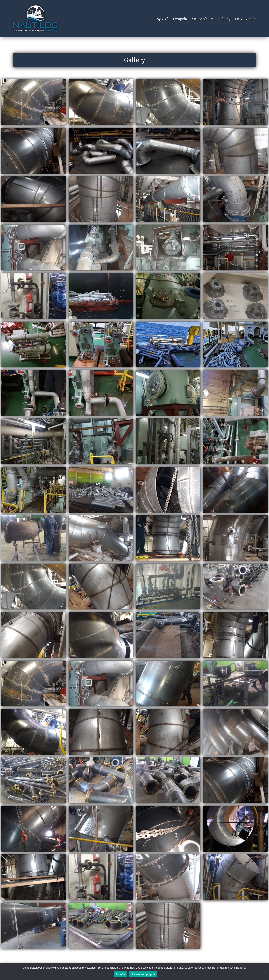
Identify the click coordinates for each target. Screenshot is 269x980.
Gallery (224, 19)
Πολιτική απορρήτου (143, 974)
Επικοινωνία (245, 19)
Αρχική (163, 19)
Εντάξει (121, 974)
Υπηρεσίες (200, 19)
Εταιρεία (180, 19)
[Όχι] (264, 971)
